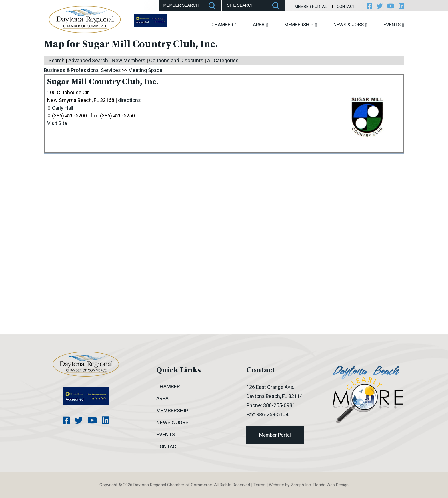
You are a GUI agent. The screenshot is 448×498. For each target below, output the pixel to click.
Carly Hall (63, 108)
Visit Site (57, 123)
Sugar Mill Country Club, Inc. (104, 82)
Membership (301, 25)
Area (260, 25)
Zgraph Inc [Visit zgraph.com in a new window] (301, 485)
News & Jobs (350, 25)
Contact (345, 7)
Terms (259, 485)
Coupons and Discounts (176, 60)
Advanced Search (88, 60)
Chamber (224, 25)
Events (394, 25)
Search (57, 60)
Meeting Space (145, 70)
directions (129, 100)
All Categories (223, 60)
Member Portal (310, 7)
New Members (129, 60)
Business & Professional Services (82, 70)
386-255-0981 (279, 405)
